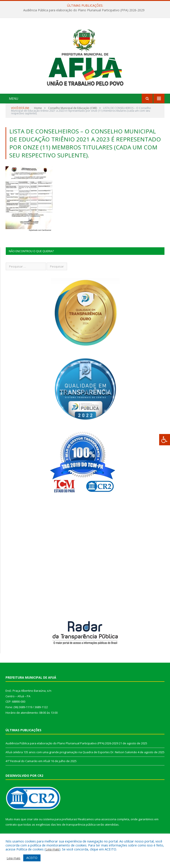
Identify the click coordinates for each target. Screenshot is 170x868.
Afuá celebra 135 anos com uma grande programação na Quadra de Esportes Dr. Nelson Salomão (71, 752)
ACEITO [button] (32, 858)
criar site (33, 819)
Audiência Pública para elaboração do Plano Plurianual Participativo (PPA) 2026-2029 (84, 10)
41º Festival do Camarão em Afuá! (28, 761)
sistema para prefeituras (60, 819)
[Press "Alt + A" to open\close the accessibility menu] (165, 440)
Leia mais (52, 849)
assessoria (109, 819)
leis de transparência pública (76, 824)
